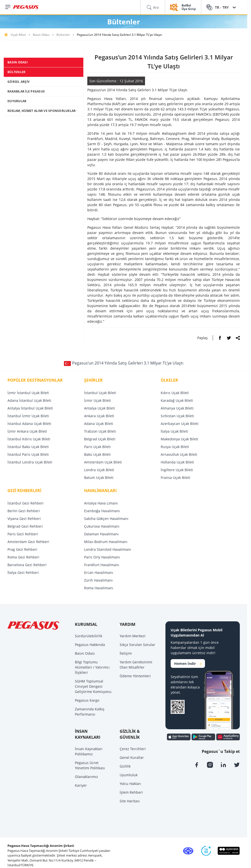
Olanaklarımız (86, 777)
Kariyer (81, 785)
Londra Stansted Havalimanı (108, 549)
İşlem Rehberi (131, 792)
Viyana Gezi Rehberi (24, 519)
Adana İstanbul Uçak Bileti (29, 400)
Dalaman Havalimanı (101, 534)
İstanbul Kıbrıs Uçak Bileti (29, 439)
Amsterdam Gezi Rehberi (28, 542)
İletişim (126, 653)
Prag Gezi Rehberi (22, 549)
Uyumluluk (129, 775)
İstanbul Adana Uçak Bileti (29, 424)
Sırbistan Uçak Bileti (177, 416)
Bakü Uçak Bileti (97, 454)
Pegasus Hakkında (90, 645)
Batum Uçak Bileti (99, 478)
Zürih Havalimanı (98, 580)
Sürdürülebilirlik (89, 636)
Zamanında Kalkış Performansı (90, 712)
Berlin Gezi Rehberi (24, 511)
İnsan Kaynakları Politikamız (89, 751)
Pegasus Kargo (87, 700)
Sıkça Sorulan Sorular (137, 645)
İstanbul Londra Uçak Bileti (30, 462)
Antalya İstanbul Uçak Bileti (30, 408)
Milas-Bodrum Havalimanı (106, 542)
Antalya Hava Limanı (101, 503)
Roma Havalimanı (99, 588)
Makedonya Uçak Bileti (179, 439)
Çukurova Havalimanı (102, 526)
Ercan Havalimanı (99, 572)
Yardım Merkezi (133, 636)
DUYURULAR (17, 101)
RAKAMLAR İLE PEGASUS (26, 91)
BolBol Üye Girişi (189, 7)
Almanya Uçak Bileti (177, 408)
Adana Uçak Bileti (99, 424)
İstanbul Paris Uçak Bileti (28, 454)
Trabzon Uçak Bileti (100, 431)
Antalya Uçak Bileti (100, 408)
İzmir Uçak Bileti (98, 400)
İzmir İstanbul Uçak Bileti (28, 393)
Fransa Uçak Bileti (176, 478)
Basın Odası (41, 35)
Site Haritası (130, 801)
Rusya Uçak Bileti (175, 447)
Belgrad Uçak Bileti (100, 439)
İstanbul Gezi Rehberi (25, 503)
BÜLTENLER (16, 72)
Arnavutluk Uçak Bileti (179, 454)
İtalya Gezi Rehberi (23, 572)
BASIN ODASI (18, 62)
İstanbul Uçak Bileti (100, 393)
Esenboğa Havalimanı (102, 511)
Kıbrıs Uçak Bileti (175, 393)
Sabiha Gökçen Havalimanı (106, 519)
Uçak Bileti (18, 35)
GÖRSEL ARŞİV (19, 82)
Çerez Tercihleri (133, 749)
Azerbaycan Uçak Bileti (180, 424)
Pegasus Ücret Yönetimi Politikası (90, 765)
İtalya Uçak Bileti (174, 431)
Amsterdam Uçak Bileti (103, 462)
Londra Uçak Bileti (99, 470)
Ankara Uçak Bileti (99, 416)
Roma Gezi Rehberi (23, 557)
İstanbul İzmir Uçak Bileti (28, 416)
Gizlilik (125, 766)
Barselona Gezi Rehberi (27, 565)
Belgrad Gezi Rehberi (25, 526)
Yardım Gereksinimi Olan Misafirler (136, 665)
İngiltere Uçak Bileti (177, 470)
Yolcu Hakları (130, 784)
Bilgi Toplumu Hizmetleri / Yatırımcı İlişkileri (92, 667)
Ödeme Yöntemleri (135, 676)
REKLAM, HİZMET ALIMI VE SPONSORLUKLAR (42, 111)
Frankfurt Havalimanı (102, 565)
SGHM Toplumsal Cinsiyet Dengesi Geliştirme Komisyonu (93, 686)
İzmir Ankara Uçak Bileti (27, 431)
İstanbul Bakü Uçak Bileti (28, 447)
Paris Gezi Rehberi (23, 534)
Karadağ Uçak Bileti (177, 400)
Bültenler (63, 35)
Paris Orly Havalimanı (102, 557)
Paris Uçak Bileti (97, 447)
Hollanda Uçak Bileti (177, 462)
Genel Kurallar (132, 757)
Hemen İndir (188, 663)
